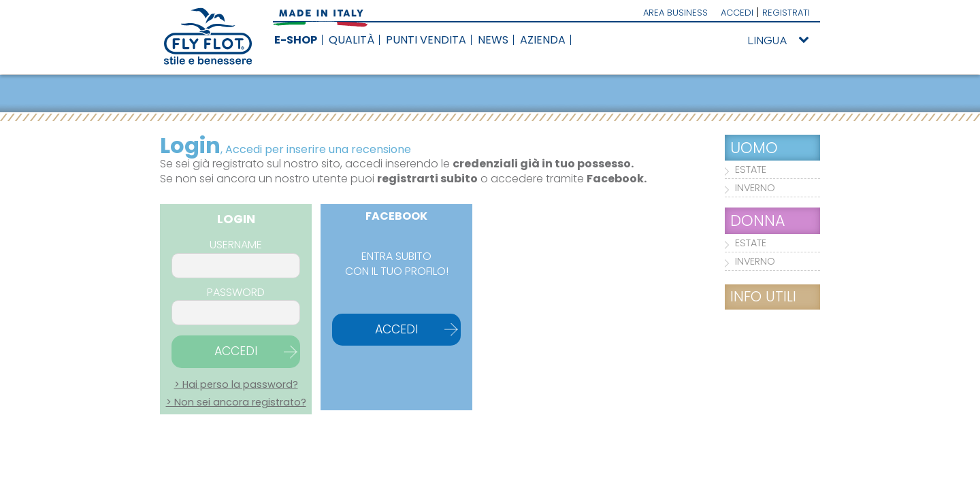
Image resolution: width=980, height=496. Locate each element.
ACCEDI (737, 13)
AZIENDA (543, 40)
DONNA (758, 220)
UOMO (754, 148)
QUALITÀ (352, 40)
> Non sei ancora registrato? (236, 402)
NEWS (493, 40)
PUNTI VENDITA (426, 40)
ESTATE (751, 169)
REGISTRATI (786, 13)
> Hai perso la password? (236, 384)
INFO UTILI (763, 296)
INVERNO (755, 188)
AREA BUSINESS (675, 13)
